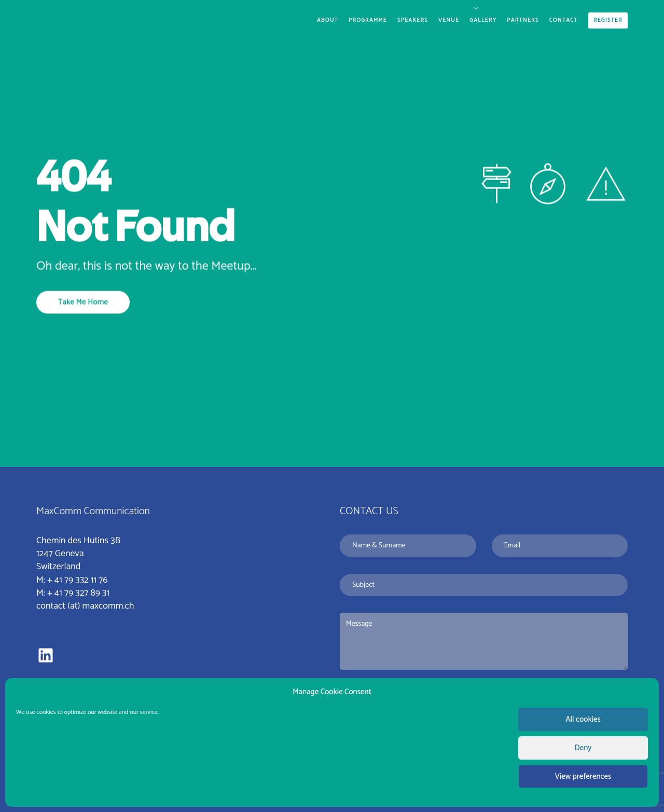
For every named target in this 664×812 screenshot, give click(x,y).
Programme (368, 20)
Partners (523, 20)
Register (608, 20)
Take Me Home (83, 302)
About (328, 20)
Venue (449, 20)
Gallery (483, 20)
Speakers (413, 20)
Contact (564, 20)
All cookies (583, 719)
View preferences (583, 776)
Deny (583, 748)
